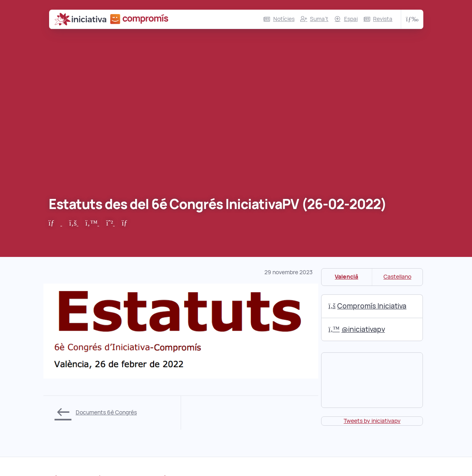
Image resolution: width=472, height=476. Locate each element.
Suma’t (319, 19)
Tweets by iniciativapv (372, 421)
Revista (383, 19)
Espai (351, 19)
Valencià (346, 277)
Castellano (397, 277)
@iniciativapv (357, 329)
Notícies (284, 19)
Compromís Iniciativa (367, 306)
